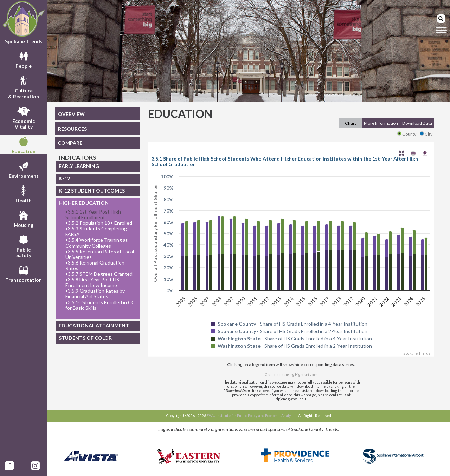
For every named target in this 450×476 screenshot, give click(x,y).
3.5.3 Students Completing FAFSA (96, 232)
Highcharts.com (306, 375)
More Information (381, 123)
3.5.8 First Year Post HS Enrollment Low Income (92, 282)
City (426, 134)
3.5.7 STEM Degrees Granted (99, 274)
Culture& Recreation (24, 86)
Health (24, 194)
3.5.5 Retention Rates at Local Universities (100, 254)
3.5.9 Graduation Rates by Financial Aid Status (95, 294)
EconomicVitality (24, 117)
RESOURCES (72, 129)
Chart (351, 123)
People (24, 59)
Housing (24, 218)
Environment (24, 169)
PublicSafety (24, 246)
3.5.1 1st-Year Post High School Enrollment (93, 215)
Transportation (24, 273)
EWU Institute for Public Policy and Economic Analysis (251, 416)
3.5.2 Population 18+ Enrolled (99, 223)
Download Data (417, 123)
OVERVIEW (71, 114)
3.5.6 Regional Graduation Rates (95, 266)
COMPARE (70, 143)
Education (24, 144)
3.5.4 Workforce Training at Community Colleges (97, 243)
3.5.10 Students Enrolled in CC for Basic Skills (100, 305)
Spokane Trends (24, 22)
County (407, 134)
